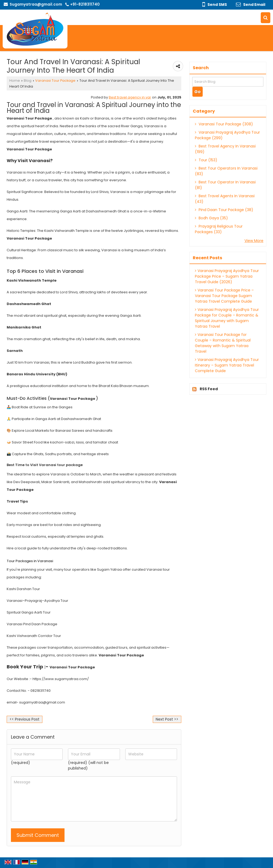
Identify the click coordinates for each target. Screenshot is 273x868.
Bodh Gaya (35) (211, 218)
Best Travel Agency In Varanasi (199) (225, 149)
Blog (28, 81)
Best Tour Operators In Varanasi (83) (226, 171)
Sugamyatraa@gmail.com (36, 4)
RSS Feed (209, 389)
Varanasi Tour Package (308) (224, 124)
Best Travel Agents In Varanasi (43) (225, 199)
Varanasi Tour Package (55, 81)
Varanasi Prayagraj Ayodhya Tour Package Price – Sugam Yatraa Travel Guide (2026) (227, 276)
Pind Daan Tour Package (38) (224, 210)
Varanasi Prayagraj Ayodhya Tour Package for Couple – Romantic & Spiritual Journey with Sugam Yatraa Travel (227, 318)
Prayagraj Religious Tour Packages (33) (219, 229)
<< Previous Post (25, 719)
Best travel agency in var (130, 97)
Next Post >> (167, 719)
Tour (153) (206, 160)
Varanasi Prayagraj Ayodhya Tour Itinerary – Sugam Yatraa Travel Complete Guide (227, 365)
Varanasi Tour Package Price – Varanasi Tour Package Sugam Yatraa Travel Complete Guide (224, 296)
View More (254, 241)
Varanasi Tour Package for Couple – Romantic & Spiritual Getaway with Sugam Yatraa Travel (223, 343)
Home (15, 81)
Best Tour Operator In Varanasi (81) (225, 185)
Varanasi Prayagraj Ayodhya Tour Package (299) (227, 135)
